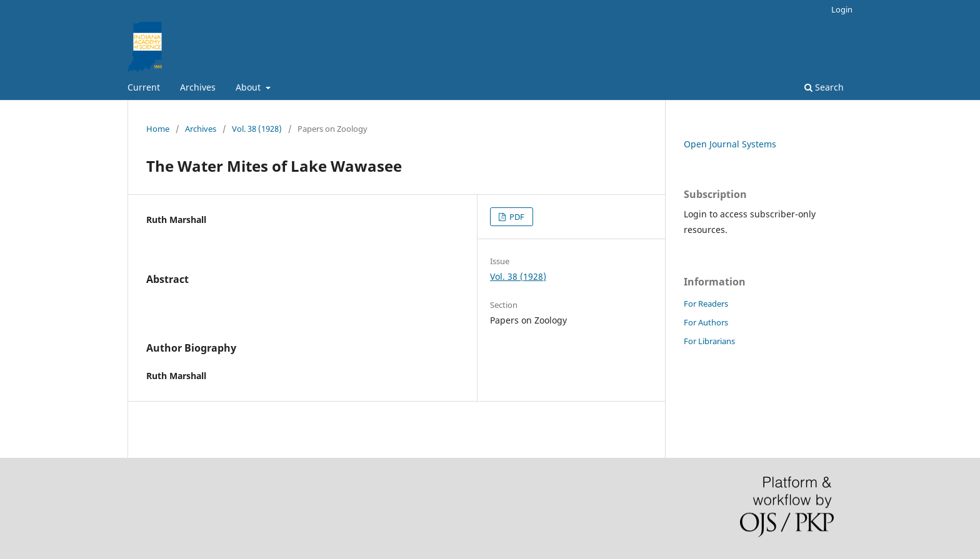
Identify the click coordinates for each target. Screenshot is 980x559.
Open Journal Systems (730, 144)
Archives (198, 87)
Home (158, 129)
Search (824, 87)
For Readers (706, 304)
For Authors (706, 322)
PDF (516, 217)
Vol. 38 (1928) (257, 129)
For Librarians (709, 341)
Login (842, 9)
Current (144, 87)
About (249, 87)
